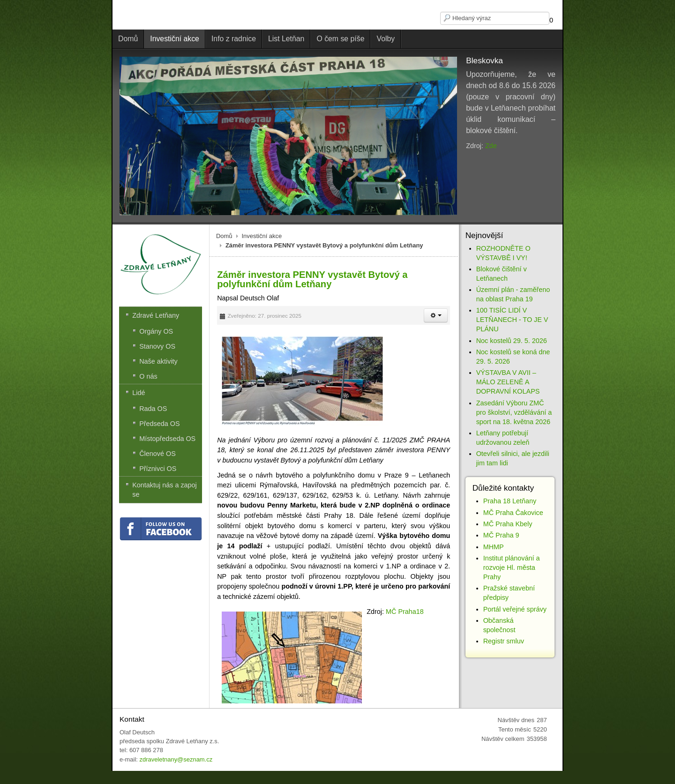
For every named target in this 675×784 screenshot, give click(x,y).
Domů (224, 236)
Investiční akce (262, 236)
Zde (491, 146)
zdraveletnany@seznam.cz (176, 759)
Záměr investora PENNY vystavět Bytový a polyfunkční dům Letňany (312, 279)
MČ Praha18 (405, 612)
